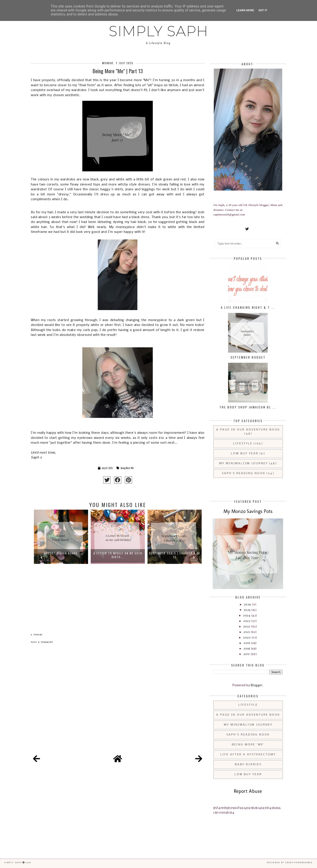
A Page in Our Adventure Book (248, 430)
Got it (263, 10)
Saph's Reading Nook (244, 473)
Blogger (257, 686)
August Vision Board (61, 553)
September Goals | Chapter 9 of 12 (175, 555)
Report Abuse (248, 791)
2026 (248, 605)
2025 (248, 610)
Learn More (245, 10)
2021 (247, 632)
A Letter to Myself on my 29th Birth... (118, 555)
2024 (247, 616)
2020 (247, 638)
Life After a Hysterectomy (248, 755)
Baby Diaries (248, 764)
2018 (247, 649)
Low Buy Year (245, 454)
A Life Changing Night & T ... (248, 307)
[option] (61, 559)
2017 (247, 654)
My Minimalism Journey (244, 463)
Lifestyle (243, 444)
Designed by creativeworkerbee (290, 862)
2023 (247, 621)
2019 (247, 643)
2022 (247, 627)
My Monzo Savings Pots (248, 511)
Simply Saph (158, 31)
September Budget (248, 357)
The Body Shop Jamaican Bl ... (248, 407)
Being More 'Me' (127, 468)
